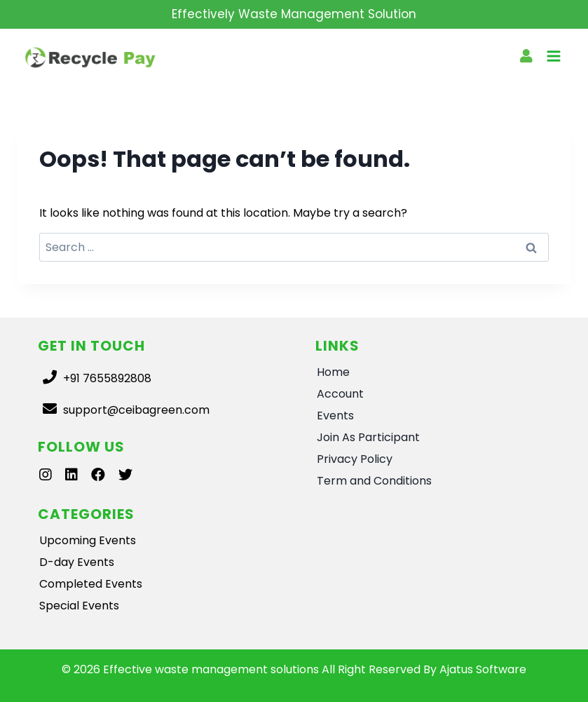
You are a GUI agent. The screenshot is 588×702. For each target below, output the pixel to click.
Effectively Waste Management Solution (294, 14)
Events (335, 416)
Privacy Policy (355, 459)
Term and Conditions (374, 481)
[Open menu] (553, 58)
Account (340, 394)
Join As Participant (368, 437)
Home (333, 372)
